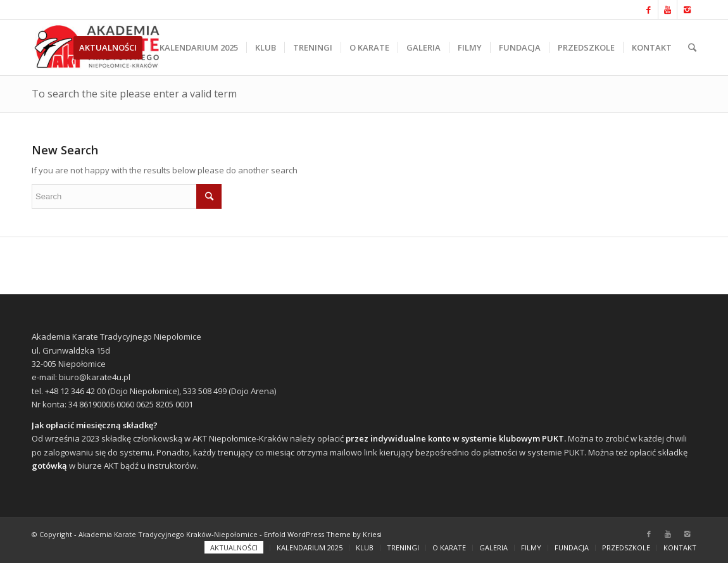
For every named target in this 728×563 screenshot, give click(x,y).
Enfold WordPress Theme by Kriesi (323, 534)
